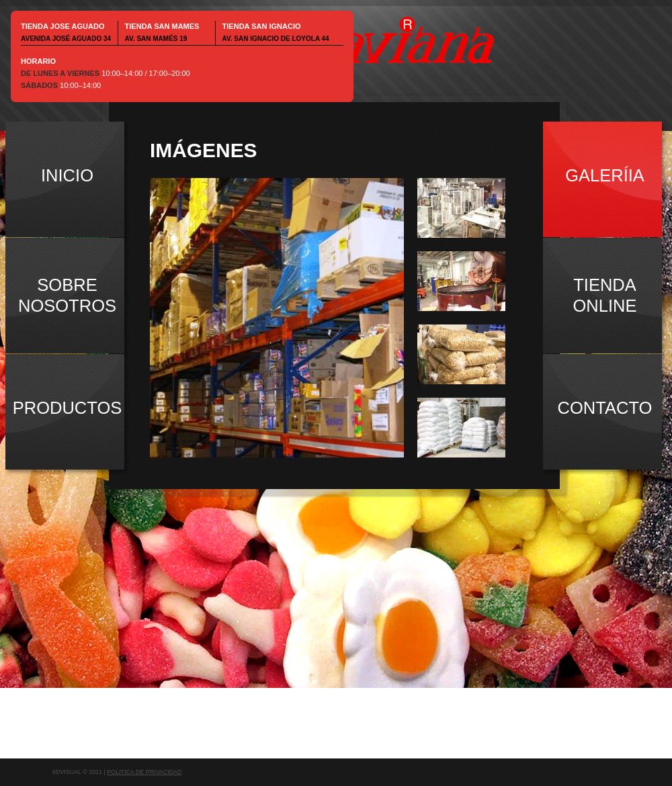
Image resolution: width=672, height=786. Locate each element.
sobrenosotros (67, 295)
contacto (605, 408)
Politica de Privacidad (144, 772)
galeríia (605, 175)
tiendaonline (605, 295)
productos (68, 408)
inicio (67, 175)
